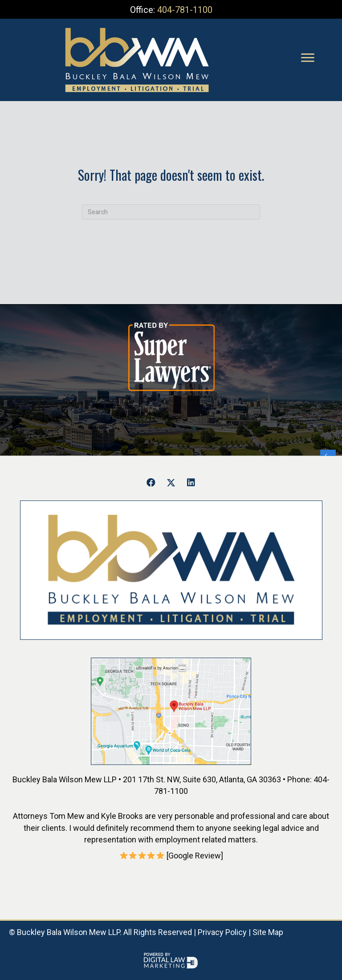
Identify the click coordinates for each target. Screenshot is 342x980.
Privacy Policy (222, 932)
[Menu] (308, 58)
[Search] (171, 212)
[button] (151, 483)
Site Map (268, 932)
